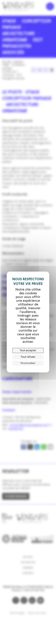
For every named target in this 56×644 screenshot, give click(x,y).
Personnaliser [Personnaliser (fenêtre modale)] (28, 363)
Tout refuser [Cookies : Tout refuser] (28, 357)
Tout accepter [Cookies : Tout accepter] (28, 350)
